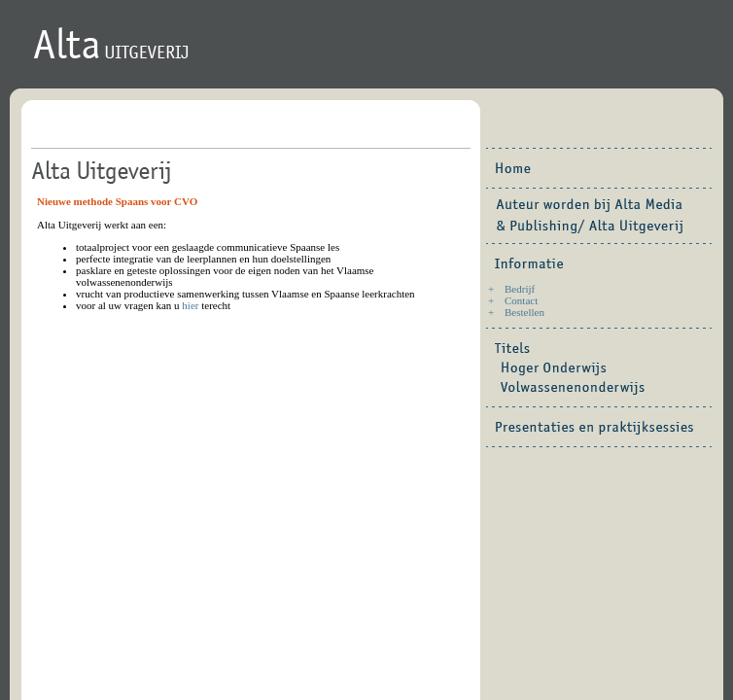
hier (190, 305)
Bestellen (524, 312)
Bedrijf (520, 289)
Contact (521, 300)
